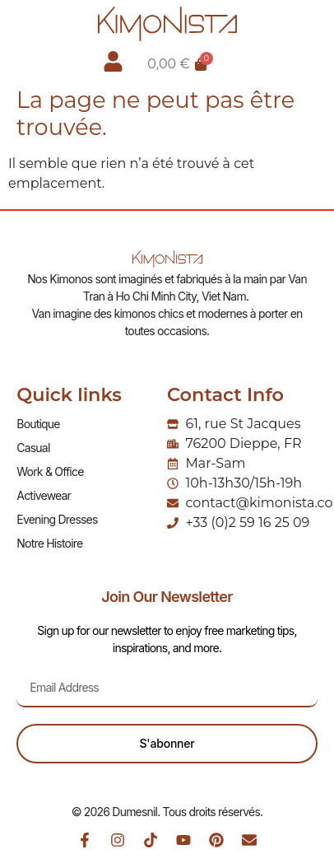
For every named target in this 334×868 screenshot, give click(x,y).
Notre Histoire (49, 543)
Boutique (38, 424)
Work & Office (50, 471)
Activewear (44, 495)
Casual (33, 448)
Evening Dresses (57, 519)
